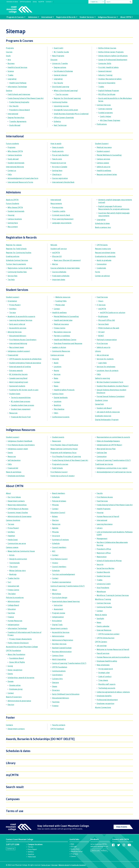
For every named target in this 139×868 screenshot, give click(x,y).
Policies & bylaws (59, 501)
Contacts (9, 725)
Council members (59, 547)
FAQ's (56, 413)
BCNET (101, 336)
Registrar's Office (104, 553)
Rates (56, 378)
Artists (12, 555)
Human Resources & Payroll (108, 516)
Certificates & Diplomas (63, 71)
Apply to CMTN (12, 200)
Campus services (103, 159)
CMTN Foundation (25, 1)
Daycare (55, 682)
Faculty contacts (59, 725)
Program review (59, 613)
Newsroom (57, 441)
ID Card (101, 332)
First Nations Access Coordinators (23, 340)
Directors (56, 690)
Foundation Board (17, 658)
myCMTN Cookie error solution (113, 312)
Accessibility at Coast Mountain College (22, 647)
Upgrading (12, 79)
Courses (9, 52)
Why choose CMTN (15, 151)
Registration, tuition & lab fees (20, 268)
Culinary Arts (57, 679)
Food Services (102, 297)
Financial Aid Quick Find (21, 417)
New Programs (58, 56)
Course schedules (59, 272)
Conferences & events (61, 417)
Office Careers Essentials (64, 117)
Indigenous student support (19, 351)
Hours (101, 301)
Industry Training (105, 75)
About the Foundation (16, 654)
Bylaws (55, 516)
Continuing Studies (60, 102)
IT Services (101, 305)
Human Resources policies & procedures (113, 657)
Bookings (13, 574)
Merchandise (59, 409)
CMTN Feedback (57, 729)
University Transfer (60, 63)
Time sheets (103, 680)
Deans (55, 686)
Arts (9, 60)
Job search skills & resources (108, 412)
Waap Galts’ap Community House (21, 551)
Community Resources (61, 351)
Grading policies (13, 256)
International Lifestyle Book (63, 182)
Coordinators (57, 675)
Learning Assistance (105, 524)
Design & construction (18, 559)
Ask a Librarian (103, 355)
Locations (58, 367)
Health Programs (104, 509)
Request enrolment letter (107, 174)
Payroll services (103, 653)
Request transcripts (103, 249)
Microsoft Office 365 (107, 320)
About (8, 493)
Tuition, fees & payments (16, 264)
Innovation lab (13, 586)
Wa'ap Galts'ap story (17, 570)
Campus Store (58, 394)
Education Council (58, 512)
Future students (12, 143)
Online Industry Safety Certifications (113, 56)
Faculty (100, 493)
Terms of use (15, 811)
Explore (9, 90)
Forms (98, 272)
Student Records (103, 572)
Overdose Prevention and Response (68, 343)
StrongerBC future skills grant (66, 110)
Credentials (101, 268)
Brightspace (103, 316)
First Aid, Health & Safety (108, 67)
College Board (13, 605)
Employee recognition (105, 703)
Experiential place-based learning (66, 601)
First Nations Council (59, 472)
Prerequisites (58, 207)
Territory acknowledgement (64, 574)
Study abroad (13, 159)
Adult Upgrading (59, 659)
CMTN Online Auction (105, 638)
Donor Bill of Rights (17, 662)
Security (100, 564)
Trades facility (14, 578)
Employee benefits (104, 696)
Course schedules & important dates (65, 268)
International (47, 17)
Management (102, 538)
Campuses (13, 799)
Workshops (57, 594)
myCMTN (41, 1)
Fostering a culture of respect (62, 476)
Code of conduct (105, 676)
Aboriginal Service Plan (106, 449)
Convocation (102, 264)
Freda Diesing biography (19, 102)
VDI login (74, 847)
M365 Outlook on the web (109, 328)
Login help (102, 363)
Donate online (15, 685)
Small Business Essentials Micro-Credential (71, 114)
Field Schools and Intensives (19, 94)
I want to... (95, 2)
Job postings (102, 646)
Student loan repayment (21, 409)
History (55, 563)
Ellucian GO (57, 256)
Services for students (105, 359)
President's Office (104, 549)
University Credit (104, 584)
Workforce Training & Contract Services (113, 595)
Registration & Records (66, 17)
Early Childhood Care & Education (66, 694)
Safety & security (103, 167)
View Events (122, 827)
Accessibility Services (61, 632)
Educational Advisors (18, 336)
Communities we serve (17, 543)
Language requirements (62, 223)
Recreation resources (62, 332)
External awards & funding (20, 367)
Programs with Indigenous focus (63, 452)
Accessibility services (18, 328)
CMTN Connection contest (109, 634)
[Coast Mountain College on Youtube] (129, 845)
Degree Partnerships (16, 117)
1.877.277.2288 (13, 844)
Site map (54, 865)
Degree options (60, 67)
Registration (102, 557)
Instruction (58, 605)
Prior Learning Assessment (63, 219)
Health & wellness (104, 170)
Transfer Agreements (18, 121)
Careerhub (99, 404)
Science (11, 71)
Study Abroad (15, 125)
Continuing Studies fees (17, 272)
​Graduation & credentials (105, 256)
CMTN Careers (101, 642)
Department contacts (16, 501)
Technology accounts (107, 688)
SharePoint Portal (77, 851)
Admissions (33, 17)
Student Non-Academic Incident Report (113, 386)
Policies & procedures (15, 597)
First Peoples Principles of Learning (66, 456)
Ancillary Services (59, 644)
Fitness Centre (60, 328)
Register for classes (14, 245)
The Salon (12, 594)
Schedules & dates (12, 1)
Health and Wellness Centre (65, 340)
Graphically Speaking (78, 865)
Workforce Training (103, 599)
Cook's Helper (106, 116)
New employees (103, 665)
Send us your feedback (99, 850)
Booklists (57, 405)
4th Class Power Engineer (110, 120)
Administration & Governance (19, 516)
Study (8, 56)
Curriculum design (60, 597)
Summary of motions (60, 540)
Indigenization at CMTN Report (109, 445)
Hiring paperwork (106, 669)
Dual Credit (58, 48)
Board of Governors (14, 697)
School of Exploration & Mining (109, 561)
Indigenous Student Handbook (20, 441)
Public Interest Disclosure (18, 643)
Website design (64, 865)
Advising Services (15, 332)
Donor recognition (15, 670)
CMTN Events (102, 245)
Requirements (56, 203)
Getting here (57, 170)
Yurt (9, 582)
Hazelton (11, 536)
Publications (102, 124)
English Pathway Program (109, 90)
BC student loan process (21, 401)
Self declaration (14, 460)
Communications (59, 671)
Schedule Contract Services (17, 260)
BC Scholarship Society (18, 374)
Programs (10, 48)
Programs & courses (60, 464)
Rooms (56, 370)
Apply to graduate (104, 260)
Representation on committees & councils (113, 437)
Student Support (102, 143)
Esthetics (57, 121)
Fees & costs (57, 159)
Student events (58, 437)
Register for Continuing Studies (19, 253)
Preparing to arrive (58, 163)
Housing (11, 215)
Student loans (15, 394)
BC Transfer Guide (61, 52)
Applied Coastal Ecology (62, 648)
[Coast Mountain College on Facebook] (113, 845)
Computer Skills (105, 63)
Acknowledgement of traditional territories (114, 472)
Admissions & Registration (63, 640)
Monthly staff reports (107, 684)
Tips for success (62, 94)
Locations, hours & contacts (108, 370)
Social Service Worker (106, 568)
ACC (54, 551)
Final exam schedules (61, 276)
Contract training (105, 109)
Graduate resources (103, 416)
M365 (72, 844)
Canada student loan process (22, 405)
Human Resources (15, 621)
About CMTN (126, 17)
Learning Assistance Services (21, 320)
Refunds (54, 245)
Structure (56, 536)
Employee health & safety (107, 661)
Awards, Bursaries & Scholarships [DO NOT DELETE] (40, 739)
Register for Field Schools (16, 249)
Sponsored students (17, 386)
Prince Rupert (15, 305)
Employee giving (16, 689)
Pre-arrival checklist (60, 155)
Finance (11, 617)
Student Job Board (104, 408)
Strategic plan (104, 673)
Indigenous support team (18, 449)
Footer (10, 717)
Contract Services (104, 105)
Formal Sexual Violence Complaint (111, 396)
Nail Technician (60, 125)
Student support (103, 151)
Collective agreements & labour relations (113, 692)
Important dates (59, 279)
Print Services (102, 343)
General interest (60, 75)
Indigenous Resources (107, 17)
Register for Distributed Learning (67, 98)
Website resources (63, 297)
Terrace (12, 312)
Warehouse (101, 591)
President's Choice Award (19, 110)
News (56, 386)
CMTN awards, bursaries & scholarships (25, 359)
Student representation (62, 582)
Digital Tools (57, 625)
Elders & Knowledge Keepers (108, 441)
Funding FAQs (61, 301)
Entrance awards (16, 370)
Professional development (107, 700)
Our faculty (14, 106)
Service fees (12, 276)
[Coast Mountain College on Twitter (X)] (119, 845)
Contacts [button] (49, 1)
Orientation (12, 301)
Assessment (58, 609)
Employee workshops (16, 476)
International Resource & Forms (20, 182)
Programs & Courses (15, 17)
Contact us (12, 170)
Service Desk (103, 324)
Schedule (56, 497)
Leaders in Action (59, 347)
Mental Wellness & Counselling (109, 155)
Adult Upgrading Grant (19, 382)
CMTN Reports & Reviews (18, 509)
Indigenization (13, 625)
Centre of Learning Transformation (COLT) (114, 460)
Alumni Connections (103, 707)
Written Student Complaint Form (110, 382)
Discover (54, 60)
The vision (13, 567)
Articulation (57, 621)
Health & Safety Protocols (64, 390)
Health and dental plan (63, 320)
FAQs (10, 174)
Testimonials (14, 563)
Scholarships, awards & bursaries (21, 678)
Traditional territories (104, 464)
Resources (13, 413)
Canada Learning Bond (18, 378)
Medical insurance (104, 147)
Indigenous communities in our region (112, 468)
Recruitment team (17, 347)
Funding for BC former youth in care (24, 390)
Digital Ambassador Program (107, 420)
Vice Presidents (103, 588)
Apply (56, 363)
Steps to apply (58, 147)
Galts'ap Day (102, 452)
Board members (59, 493)
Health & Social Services (17, 67)
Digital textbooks (61, 397)
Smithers (13, 309)
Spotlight (100, 618)
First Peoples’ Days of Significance (64, 445)
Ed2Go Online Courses (107, 48)
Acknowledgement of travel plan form (23, 178)
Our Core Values (14, 497)
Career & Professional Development (113, 60)
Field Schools (57, 468)
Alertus (55, 264)
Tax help (11, 279)
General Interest (105, 71)
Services (57, 374)
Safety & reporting (102, 378)
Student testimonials (16, 163)
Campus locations (15, 155)
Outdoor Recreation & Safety (110, 79)
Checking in (57, 174)
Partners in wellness (62, 336)
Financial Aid (13, 355)
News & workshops (14, 472)
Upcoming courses (61, 106)
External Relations (104, 630)
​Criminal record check (61, 215)
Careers (73, 856)
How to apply (56, 143)
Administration (14, 601)
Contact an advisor (103, 276)
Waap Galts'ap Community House (64, 449)
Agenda (55, 528)
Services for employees (106, 367)
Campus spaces (103, 163)
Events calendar (103, 626)
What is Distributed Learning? (66, 90)
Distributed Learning (61, 87)
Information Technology (17, 87)
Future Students (13, 203)
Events (10, 452)
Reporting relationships (17, 505)
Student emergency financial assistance (25, 363)
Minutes (55, 505)
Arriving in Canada (60, 167)
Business (11, 63)
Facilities (11, 613)
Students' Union (101, 400)
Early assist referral (17, 324)
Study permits (58, 151)
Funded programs (105, 113)
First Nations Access (105, 497)
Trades (10, 75)
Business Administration (62, 652)
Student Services (87, 17)
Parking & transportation (107, 340)
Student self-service (59, 249)
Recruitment (13, 227)
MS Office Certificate (107, 94)
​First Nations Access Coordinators (21, 445)
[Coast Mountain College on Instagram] (124, 845)
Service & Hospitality (107, 83)
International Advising (15, 167)
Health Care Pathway (18, 83)
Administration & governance (19, 701)
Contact (57, 309)
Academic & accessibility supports (21, 316)
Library (35, 1)
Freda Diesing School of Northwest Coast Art (26, 98)
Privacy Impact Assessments (20, 639)
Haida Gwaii (13, 540)
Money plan (60, 305)
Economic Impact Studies (18, 512)
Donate (11, 681)
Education (12, 609)
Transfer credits (59, 211)
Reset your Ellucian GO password (67, 260)
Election (11, 705)
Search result (15, 787)
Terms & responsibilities (21, 397)
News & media (101, 615)
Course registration (60, 178)
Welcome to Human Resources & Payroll (113, 649)
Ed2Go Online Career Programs (111, 52)
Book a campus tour (103, 227)
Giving (10, 666)
